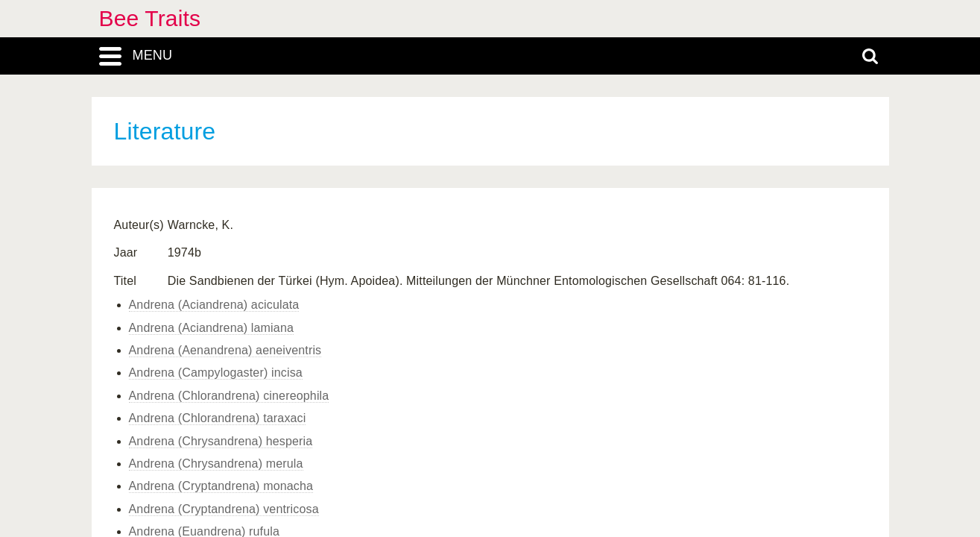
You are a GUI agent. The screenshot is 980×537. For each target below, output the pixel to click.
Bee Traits (150, 18)
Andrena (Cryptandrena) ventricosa (224, 509)
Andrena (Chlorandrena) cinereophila (229, 396)
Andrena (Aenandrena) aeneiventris (225, 350)
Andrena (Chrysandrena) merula (216, 464)
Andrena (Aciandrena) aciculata (214, 305)
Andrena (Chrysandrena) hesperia (221, 441)
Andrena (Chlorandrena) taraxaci (218, 418)
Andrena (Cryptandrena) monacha (221, 486)
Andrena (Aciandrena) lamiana (212, 328)
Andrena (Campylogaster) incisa (216, 373)
